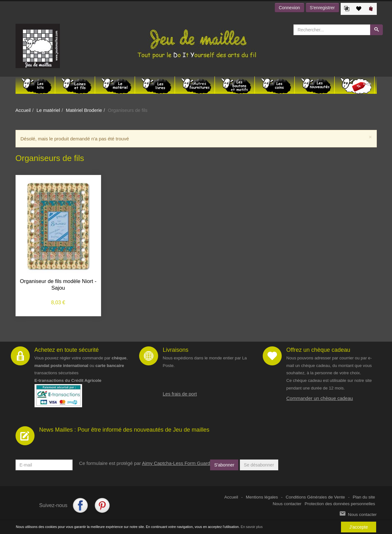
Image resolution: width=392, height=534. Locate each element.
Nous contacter (287, 504)
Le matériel (48, 110)
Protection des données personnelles (340, 504)
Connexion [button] (289, 8)
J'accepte (359, 527)
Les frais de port (180, 394)
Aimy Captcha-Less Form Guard (176, 463)
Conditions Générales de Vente (315, 497)
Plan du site (364, 497)
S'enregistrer (322, 8)
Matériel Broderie (84, 110)
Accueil (23, 110)
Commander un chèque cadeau (320, 398)
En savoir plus (252, 527)
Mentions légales (262, 497)
